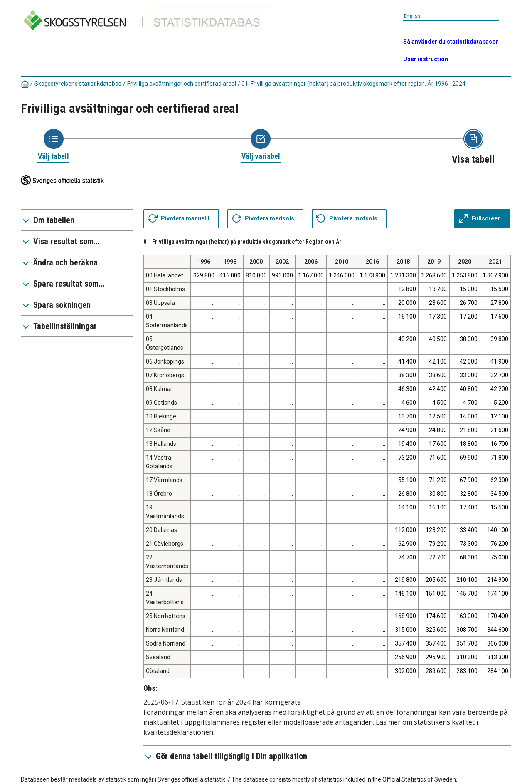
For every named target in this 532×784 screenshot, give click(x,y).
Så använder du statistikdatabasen (451, 42)
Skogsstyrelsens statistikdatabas (78, 84)
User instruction (426, 59)
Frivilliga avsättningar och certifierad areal (182, 84)
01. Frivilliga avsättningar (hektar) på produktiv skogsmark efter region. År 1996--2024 (353, 84)
